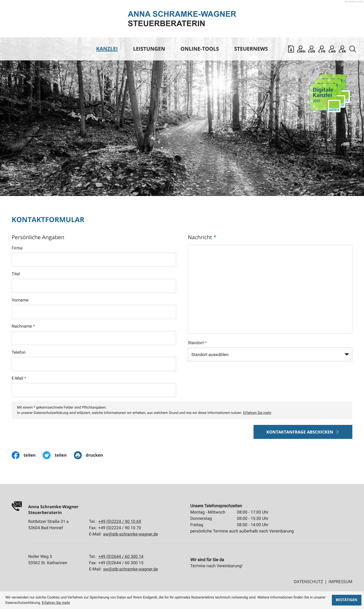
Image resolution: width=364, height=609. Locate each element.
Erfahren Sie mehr (257, 413)
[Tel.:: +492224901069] (120, 522)
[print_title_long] (92, 455)
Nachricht (202, 237)
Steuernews (251, 49)
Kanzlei (107, 49)
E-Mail (19, 378)
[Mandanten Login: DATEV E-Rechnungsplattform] (342, 49)
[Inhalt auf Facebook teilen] (27, 455)
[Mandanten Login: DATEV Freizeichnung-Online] (322, 49)
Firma (17, 248)
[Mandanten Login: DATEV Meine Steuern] (301, 49)
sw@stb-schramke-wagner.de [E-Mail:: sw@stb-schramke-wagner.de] (131, 534)
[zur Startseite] (182, 19)
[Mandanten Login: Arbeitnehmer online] (332, 49)
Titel (16, 274)
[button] (291, 49)
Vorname (20, 300)
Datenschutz (308, 582)
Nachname (23, 326)
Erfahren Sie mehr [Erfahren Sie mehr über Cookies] (56, 603)
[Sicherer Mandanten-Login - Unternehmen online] (312, 49)
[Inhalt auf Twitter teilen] (58, 455)
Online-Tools (200, 49)
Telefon (19, 352)
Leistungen (149, 49)
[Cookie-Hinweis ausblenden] (347, 600)
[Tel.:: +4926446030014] (121, 557)
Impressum (340, 582)
